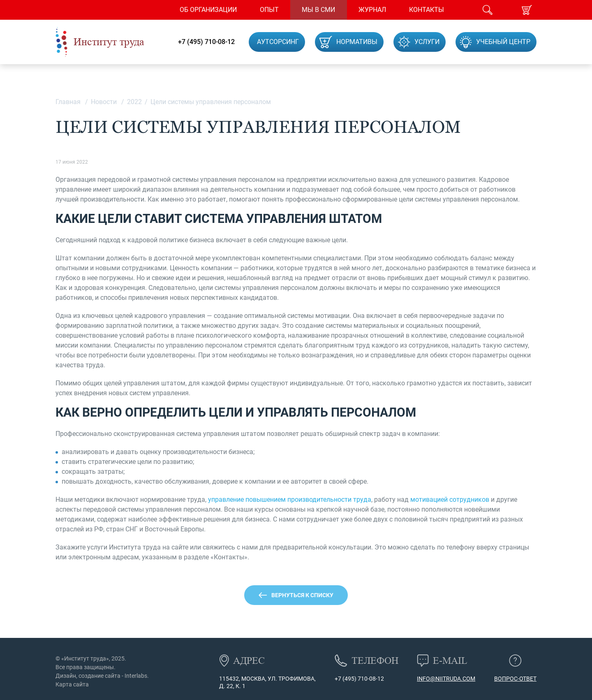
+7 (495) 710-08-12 (206, 42)
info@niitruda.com (446, 679)
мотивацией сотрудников (450, 500)
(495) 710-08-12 (363, 679)
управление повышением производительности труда (290, 500)
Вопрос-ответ (515, 679)
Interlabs (136, 676)
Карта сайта (72, 684)
